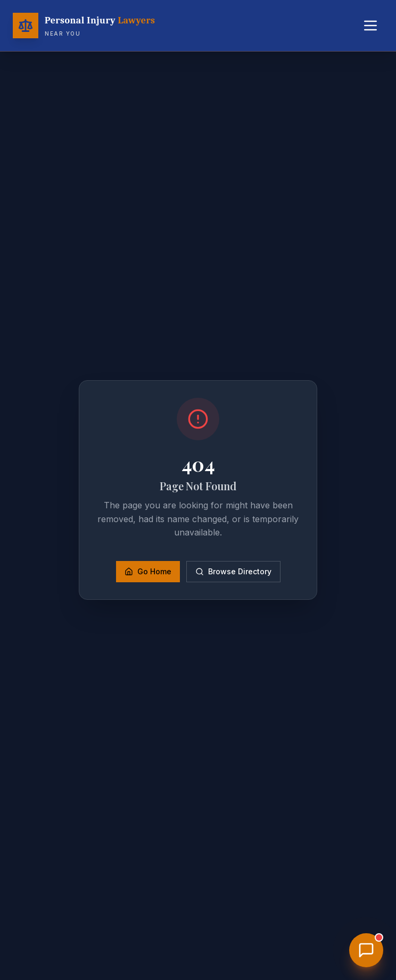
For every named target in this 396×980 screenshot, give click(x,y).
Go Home (148, 571)
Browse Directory (233, 571)
